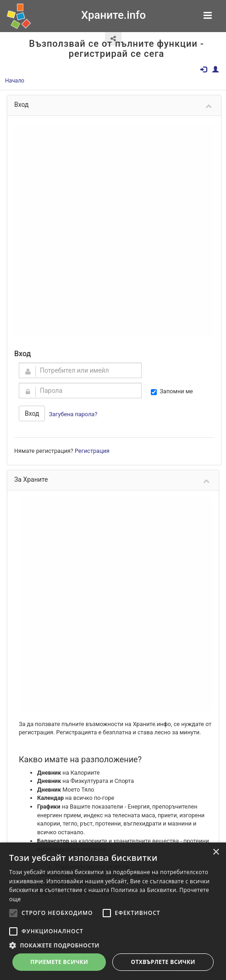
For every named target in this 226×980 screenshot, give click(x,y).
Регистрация (92, 451)
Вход (32, 413)
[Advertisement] (107, 230)
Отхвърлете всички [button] (163, 962)
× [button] (216, 852)
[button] (113, 945)
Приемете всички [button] (59, 962)
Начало (15, 81)
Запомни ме (172, 391)
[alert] (113, 911)
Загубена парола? (73, 414)
